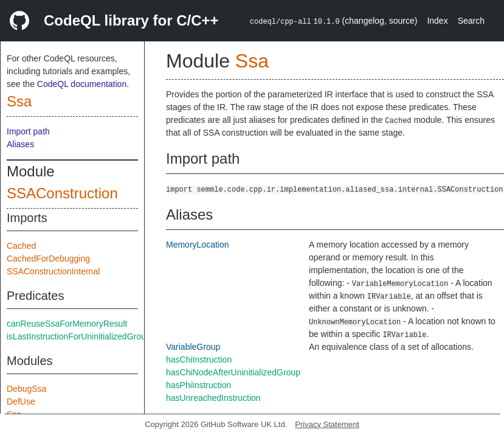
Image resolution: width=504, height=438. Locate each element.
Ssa (19, 101)
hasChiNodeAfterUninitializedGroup (233, 372)
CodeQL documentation (82, 84)
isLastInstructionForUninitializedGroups (81, 336)
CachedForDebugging (48, 259)
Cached (21, 246)
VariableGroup (193, 347)
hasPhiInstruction (198, 385)
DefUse (21, 401)
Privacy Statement (327, 424)
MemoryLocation (198, 245)
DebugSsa (26, 389)
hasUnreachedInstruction (213, 398)
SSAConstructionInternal (53, 271)
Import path (28, 131)
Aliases (20, 144)
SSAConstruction (62, 193)
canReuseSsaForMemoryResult (67, 324)
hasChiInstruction (199, 360)
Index (437, 21)
